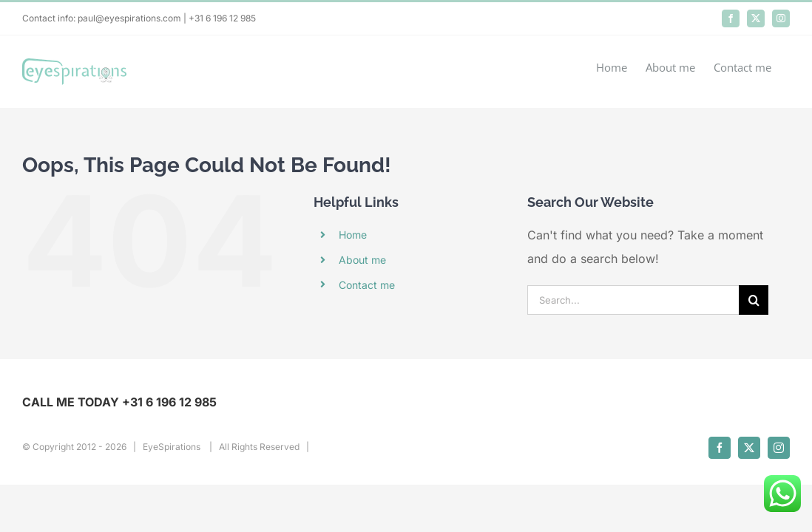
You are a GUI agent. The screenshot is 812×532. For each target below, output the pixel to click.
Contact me (367, 285)
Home (353, 235)
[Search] (754, 300)
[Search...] (633, 300)
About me (362, 260)
